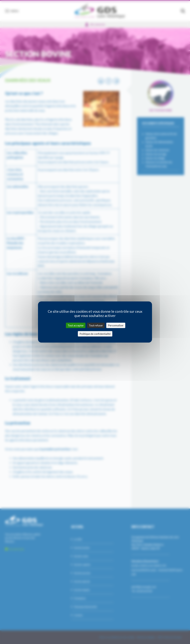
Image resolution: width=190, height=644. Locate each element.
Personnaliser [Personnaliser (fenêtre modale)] (116, 325)
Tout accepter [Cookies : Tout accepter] (76, 325)
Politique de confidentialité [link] (95, 334)
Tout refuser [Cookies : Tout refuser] (96, 325)
